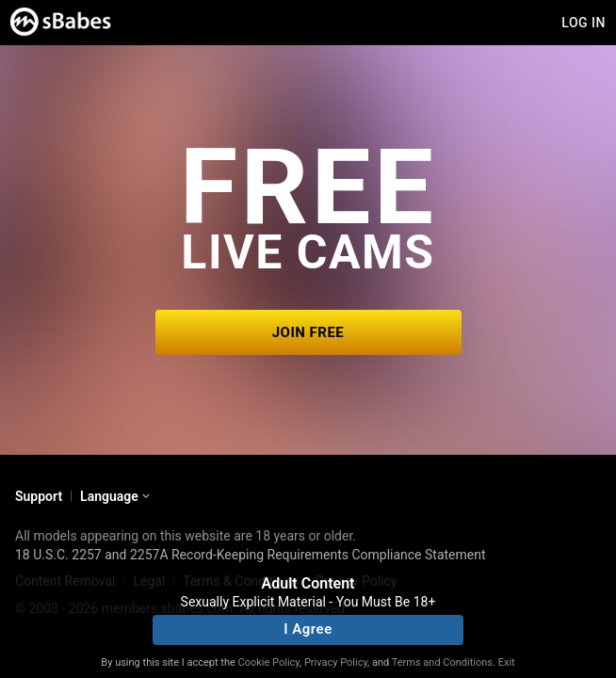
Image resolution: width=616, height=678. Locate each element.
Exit (507, 662)
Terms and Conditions (442, 662)
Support (39, 496)
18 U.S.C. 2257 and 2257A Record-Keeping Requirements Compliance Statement (251, 555)
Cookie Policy (269, 662)
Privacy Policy (336, 662)
